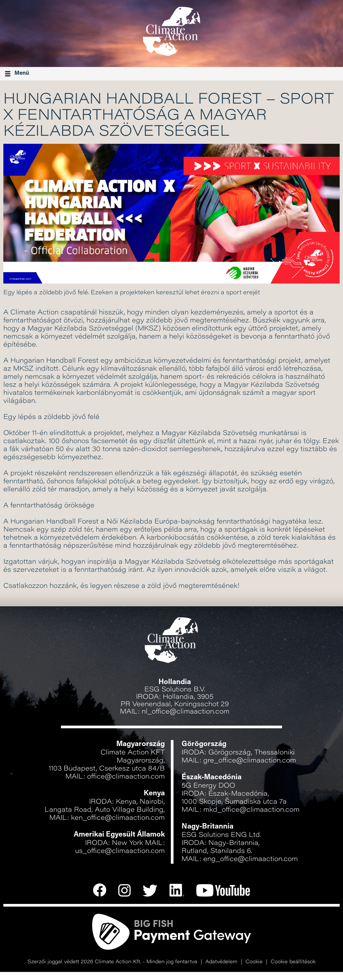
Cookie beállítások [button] (293, 962)
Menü (17, 74)
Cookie (254, 962)
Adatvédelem (221, 962)
